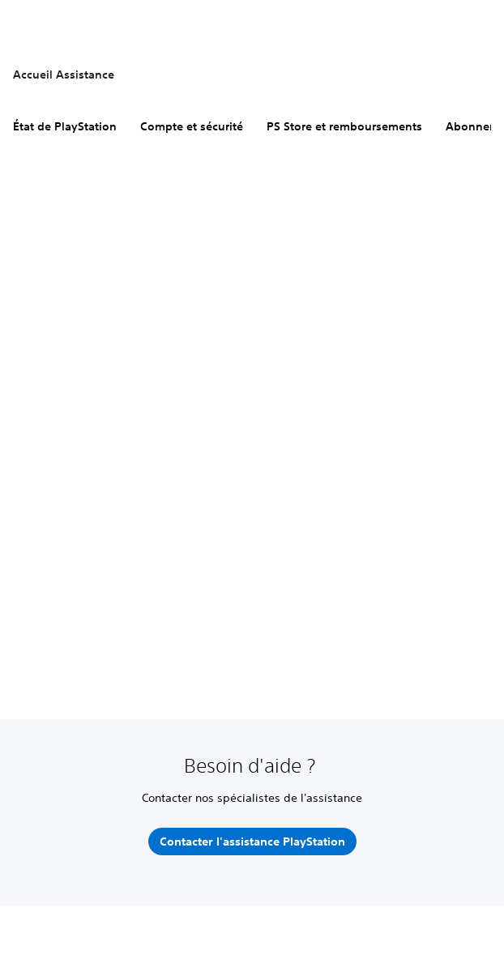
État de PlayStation (65, 126)
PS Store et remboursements (344, 126)
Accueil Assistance (64, 75)
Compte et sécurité (192, 126)
